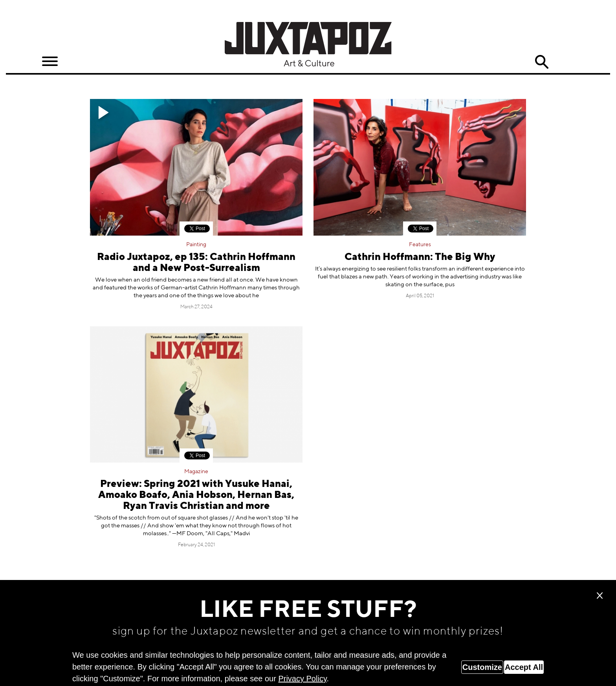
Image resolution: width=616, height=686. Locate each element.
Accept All (524, 667)
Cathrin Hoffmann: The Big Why (420, 257)
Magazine (196, 472)
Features (420, 245)
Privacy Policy (302, 679)
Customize (482, 667)
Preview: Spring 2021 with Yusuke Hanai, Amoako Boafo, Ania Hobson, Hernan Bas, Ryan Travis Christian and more (196, 495)
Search (542, 62)
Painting (196, 245)
